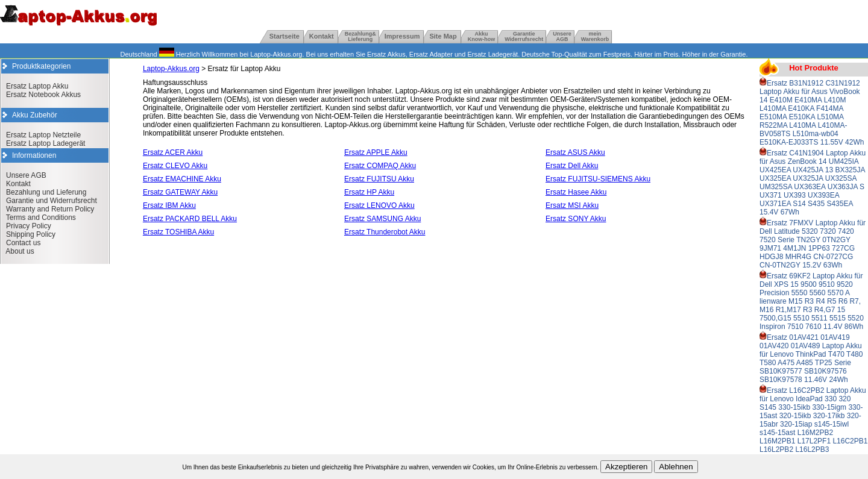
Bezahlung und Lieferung (46, 192)
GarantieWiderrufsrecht (524, 36)
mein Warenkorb (595, 36)
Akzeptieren (626, 467)
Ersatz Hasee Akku (576, 192)
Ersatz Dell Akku (572, 166)
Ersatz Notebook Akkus (43, 95)
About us (20, 251)
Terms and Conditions (41, 218)
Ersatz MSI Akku (572, 205)
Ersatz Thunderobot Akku (385, 232)
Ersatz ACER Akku (173, 152)
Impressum (402, 36)
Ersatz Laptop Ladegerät (46, 143)
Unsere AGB (26, 175)
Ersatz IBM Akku (169, 205)
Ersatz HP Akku (369, 192)
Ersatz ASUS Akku (575, 152)
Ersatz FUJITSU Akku (379, 179)
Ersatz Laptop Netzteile (43, 135)
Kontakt (322, 36)
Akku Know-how (482, 36)
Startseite (285, 36)
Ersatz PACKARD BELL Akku (190, 219)
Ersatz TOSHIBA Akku (178, 232)
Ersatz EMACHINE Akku (182, 179)
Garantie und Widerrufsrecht (52, 201)
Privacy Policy (29, 226)
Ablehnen (676, 467)
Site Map (443, 36)
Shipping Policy (31, 234)
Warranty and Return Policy (50, 209)
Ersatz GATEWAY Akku (180, 192)
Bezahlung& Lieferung (360, 36)
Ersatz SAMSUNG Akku (382, 219)
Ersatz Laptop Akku (37, 86)
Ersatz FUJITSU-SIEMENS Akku (598, 179)
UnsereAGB (562, 36)
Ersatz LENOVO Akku (379, 205)
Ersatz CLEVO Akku (175, 166)
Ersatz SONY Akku (576, 219)
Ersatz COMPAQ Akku (380, 166)
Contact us (23, 243)
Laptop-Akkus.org (171, 69)
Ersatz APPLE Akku (376, 152)
